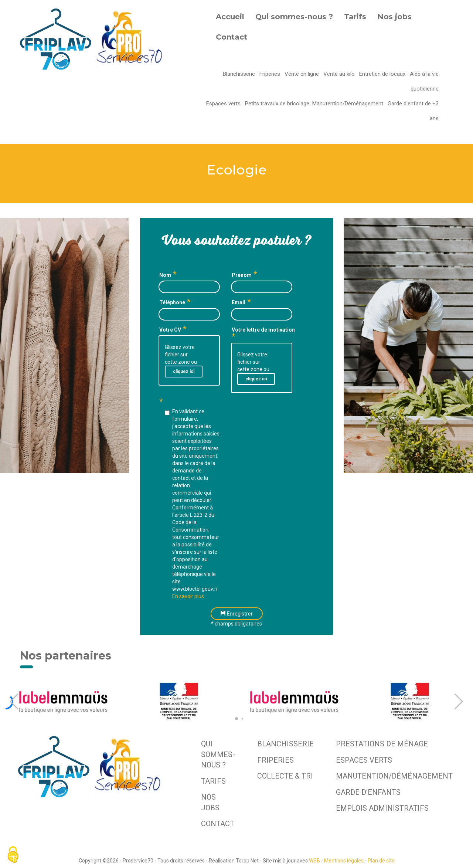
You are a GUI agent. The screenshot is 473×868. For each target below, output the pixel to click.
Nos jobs (394, 17)
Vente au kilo (340, 74)
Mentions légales (344, 861)
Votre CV (170, 330)
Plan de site (381, 861)
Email (239, 302)
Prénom (242, 275)
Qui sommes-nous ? (294, 17)
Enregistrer (237, 614)
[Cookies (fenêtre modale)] (13, 855)
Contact (232, 37)
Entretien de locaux (383, 74)
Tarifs (355, 17)
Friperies (270, 74)
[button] (14, 702)
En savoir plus (188, 596)
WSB (314, 861)
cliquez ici (184, 372)
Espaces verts (224, 104)
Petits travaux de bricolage (277, 104)
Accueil (230, 17)
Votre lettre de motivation (263, 330)
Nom (165, 275)
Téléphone (172, 302)
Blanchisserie (240, 74)
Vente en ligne (302, 74)
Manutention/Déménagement (348, 104)
